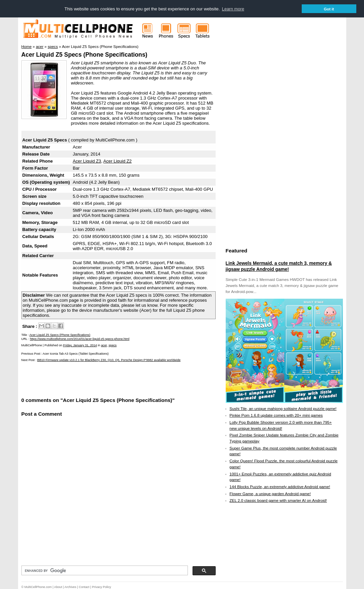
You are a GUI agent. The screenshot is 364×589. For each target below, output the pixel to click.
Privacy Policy (101, 587)
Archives (70, 587)
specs (113, 345)
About (58, 587)
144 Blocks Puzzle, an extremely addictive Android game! (280, 486)
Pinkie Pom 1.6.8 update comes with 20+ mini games (276, 415)
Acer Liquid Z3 (87, 161)
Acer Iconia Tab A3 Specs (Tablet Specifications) (76, 354)
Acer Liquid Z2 (118, 161)
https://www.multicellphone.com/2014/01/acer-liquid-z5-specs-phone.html (80, 339)
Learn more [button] (233, 9)
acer (104, 345)
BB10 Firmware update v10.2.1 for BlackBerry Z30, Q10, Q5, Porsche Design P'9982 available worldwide (109, 360)
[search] (104, 571)
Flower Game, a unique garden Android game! (270, 493)
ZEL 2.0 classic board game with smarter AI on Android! (278, 500)
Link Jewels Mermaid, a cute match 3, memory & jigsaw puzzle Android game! (279, 266)
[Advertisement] (100, 379)
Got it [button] (329, 9)
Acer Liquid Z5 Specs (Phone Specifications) (84, 55)
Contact (84, 587)
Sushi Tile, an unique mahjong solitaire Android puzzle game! (283, 408)
